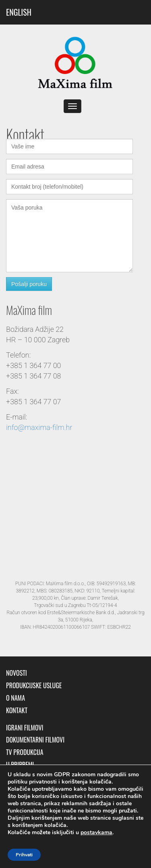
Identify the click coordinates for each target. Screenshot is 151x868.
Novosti (17, 673)
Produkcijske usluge (34, 686)
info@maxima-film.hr (39, 427)
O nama (16, 698)
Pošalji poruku (29, 284)
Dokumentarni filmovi (35, 740)
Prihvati (24, 855)
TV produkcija (25, 752)
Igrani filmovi (25, 728)
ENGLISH (19, 12)
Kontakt (17, 711)
